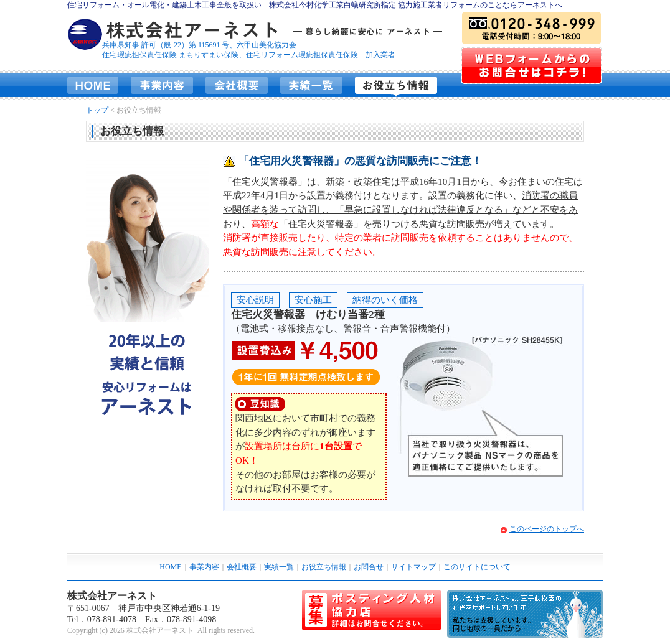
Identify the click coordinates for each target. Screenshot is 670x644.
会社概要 (237, 85)
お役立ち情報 (396, 85)
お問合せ (369, 567)
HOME (93, 85)
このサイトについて (477, 567)
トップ (97, 110)
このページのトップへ (547, 529)
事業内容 (162, 85)
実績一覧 (311, 85)
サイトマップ (413, 567)
